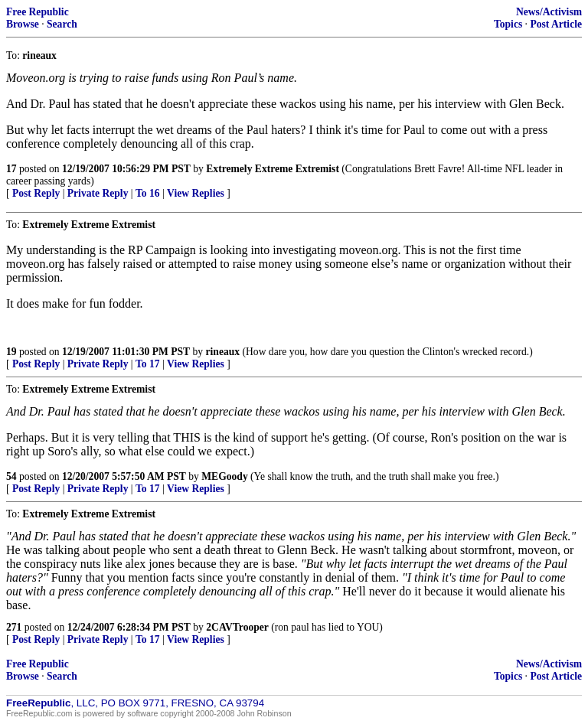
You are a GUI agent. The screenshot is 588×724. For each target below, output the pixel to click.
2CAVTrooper (237, 627)
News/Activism (549, 12)
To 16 (148, 193)
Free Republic (38, 12)
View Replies (196, 193)
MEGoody (224, 476)
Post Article (556, 24)
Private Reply (98, 193)
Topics (508, 24)
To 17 (148, 364)
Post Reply (36, 193)
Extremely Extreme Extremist (273, 169)
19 (11, 352)
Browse (23, 24)
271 (14, 627)
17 (11, 169)
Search (62, 24)
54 (11, 476)
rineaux (223, 352)
